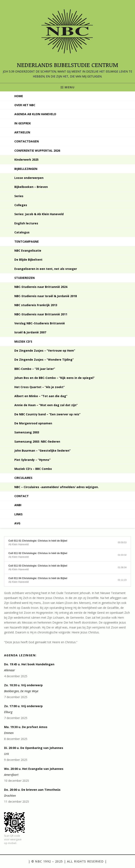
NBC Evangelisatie (28, 251)
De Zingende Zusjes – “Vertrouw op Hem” (45, 350)
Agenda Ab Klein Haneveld (35, 114)
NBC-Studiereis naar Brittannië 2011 (41, 314)
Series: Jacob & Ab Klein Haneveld (39, 214)
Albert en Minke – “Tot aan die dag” (41, 396)
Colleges (21, 205)
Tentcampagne (27, 241)
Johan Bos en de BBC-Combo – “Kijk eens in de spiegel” (54, 378)
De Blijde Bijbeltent (28, 260)
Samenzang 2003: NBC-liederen (37, 441)
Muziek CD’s (23, 341)
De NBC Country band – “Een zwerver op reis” (47, 414)
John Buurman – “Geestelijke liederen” (42, 450)
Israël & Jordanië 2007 (30, 332)
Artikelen (22, 132)
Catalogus (22, 232)
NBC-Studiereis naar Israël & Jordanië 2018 (46, 296)
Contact (22, 496)
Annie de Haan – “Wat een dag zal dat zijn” (46, 405)
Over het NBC (25, 105)
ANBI (18, 505)
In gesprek (23, 123)
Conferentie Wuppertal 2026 (37, 151)
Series (19, 196)
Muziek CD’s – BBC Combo (33, 469)
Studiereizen (25, 278)
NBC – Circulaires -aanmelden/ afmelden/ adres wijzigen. (57, 487)
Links (18, 514)
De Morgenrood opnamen (33, 423)
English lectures (26, 223)
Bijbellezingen (26, 169)
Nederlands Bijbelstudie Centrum (67, 65)
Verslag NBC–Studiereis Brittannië (40, 323)
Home (19, 96)
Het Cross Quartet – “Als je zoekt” (39, 387)
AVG (17, 523)
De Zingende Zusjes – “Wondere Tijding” (44, 360)
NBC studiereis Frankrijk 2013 (36, 305)
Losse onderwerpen (29, 178)
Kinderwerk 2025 (26, 160)
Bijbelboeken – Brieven (31, 187)
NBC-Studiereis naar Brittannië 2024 (41, 287)
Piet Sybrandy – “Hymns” (32, 460)
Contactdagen (27, 141)
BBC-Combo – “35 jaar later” (35, 369)
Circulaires (23, 478)
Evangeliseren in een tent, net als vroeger (46, 269)
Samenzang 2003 (27, 432)
